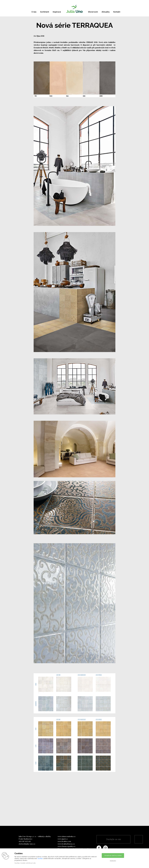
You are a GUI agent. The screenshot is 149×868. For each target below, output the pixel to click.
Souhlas (40, 858)
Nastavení (113, 861)
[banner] (74, 9)
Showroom (93, 12)
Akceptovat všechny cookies (113, 855)
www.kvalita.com (64, 841)
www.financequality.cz (66, 846)
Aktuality (106, 12)
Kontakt (117, 12)
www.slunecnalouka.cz (67, 836)
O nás (34, 12)
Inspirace (57, 12)
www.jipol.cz (63, 839)
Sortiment (45, 12)
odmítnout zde (31, 863)
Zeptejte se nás (114, 839)
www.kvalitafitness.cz (66, 844)
